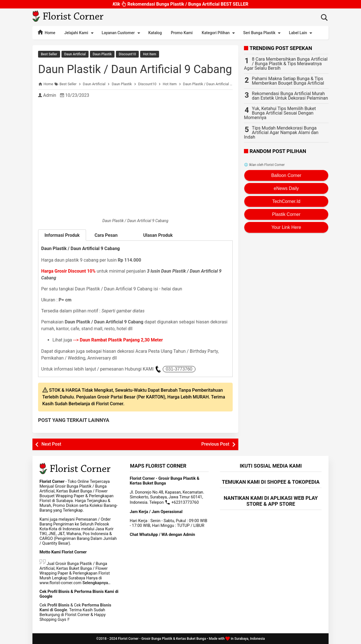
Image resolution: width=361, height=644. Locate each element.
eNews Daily (286, 188)
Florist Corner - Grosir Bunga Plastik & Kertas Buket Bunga (162, 639)
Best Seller (49, 54)
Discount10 (127, 54)
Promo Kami (182, 33)
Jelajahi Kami (80, 33)
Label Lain (301, 33)
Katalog (155, 33)
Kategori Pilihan (219, 33)
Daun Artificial (75, 54)
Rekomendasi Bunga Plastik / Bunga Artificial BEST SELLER (180, 5)
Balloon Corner (286, 175)
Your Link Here (286, 227)
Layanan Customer (122, 33)
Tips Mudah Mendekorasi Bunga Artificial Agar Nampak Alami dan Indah (281, 132)
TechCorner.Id (286, 201)
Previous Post (215, 444)
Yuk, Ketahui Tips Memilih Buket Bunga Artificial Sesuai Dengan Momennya (280, 113)
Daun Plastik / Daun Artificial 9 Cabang (135, 69)
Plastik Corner (286, 214)
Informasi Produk (62, 235)
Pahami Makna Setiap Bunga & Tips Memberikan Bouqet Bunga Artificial (288, 81)
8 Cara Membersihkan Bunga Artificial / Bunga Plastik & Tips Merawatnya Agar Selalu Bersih (286, 64)
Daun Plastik (102, 54)
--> (118, 340)
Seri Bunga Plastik (263, 33)
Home (46, 32)
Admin (50, 95)
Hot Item (150, 54)
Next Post (51, 444)
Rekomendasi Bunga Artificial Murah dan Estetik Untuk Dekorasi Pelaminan (290, 96)
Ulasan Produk (158, 235)
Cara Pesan (110, 235)
